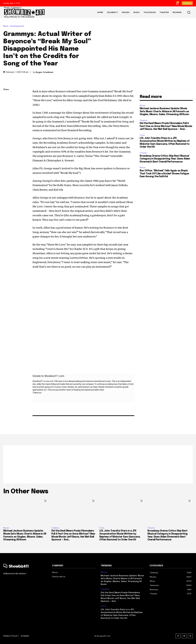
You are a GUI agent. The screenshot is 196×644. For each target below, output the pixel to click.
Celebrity (144, 120)
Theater (143, 153)
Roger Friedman (45, 72)
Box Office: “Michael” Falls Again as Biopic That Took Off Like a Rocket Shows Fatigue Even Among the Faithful (164, 174)
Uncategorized (18, 26)
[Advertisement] (98, 464)
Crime (142, 135)
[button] (189, 12)
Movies (143, 105)
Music (7, 26)
